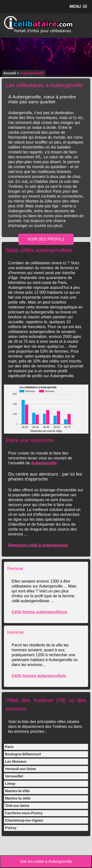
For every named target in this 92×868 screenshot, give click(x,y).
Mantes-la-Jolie (18, 798)
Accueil (9, 73)
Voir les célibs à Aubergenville (46, 861)
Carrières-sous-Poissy (24, 813)
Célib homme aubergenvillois (39, 676)
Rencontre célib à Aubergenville (38, 545)
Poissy (11, 828)
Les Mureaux (16, 761)
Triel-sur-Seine (17, 806)
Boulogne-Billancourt (23, 754)
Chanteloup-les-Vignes (24, 820)
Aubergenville (44, 463)
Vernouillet (14, 776)
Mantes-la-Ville (18, 791)
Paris (9, 747)
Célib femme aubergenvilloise (39, 612)
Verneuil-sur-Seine (21, 769)
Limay (10, 784)
